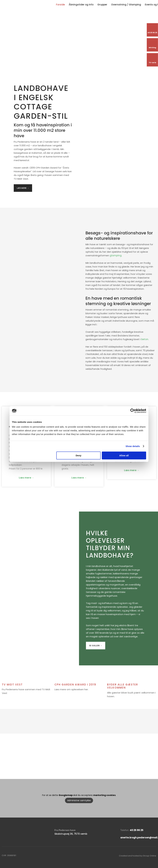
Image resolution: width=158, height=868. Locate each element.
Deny (79, 455)
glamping (116, 255)
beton (145, 339)
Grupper (102, 5)
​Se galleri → (96, 646)
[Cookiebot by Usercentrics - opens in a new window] (133, 411)
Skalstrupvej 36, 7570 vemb (71, 834)
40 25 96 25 (137, 830)
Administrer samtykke (79, 800)
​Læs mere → (23, 188)
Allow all (124, 455)
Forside (60, 5)
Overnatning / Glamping (126, 5)
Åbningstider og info (81, 5)
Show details (133, 446)
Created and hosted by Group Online (138, 856)
